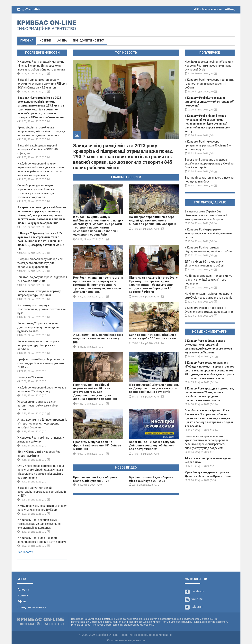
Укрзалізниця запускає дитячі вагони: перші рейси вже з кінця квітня (38, 406)
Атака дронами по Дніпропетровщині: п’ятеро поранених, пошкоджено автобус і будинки (42, 424)
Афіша (62, 41)
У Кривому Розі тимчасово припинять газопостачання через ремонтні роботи (209, 84)
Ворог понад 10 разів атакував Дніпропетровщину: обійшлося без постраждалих (152, 445)
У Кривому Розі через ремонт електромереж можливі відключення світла (209, 233)
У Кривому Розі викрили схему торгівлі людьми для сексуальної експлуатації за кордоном (39, 524)
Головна (27, 41)
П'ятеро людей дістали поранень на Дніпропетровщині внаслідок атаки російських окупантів (154, 388)
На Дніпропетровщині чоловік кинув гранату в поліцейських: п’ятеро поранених (208, 280)
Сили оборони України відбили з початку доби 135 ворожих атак (153, 337)
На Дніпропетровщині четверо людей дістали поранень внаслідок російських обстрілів (153, 220)
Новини (45, 41)
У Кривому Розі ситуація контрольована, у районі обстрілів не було (41, 309)
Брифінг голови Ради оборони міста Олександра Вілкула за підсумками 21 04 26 (41, 363)
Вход (230, 9)
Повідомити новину (88, 41)
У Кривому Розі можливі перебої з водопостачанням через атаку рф (98, 338)
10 (213, 480)
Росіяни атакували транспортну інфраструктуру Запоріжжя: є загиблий (38, 345)
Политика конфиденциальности (126, 640)
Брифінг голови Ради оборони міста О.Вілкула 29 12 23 (151, 479)
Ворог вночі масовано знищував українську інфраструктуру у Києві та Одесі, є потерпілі (209, 163)
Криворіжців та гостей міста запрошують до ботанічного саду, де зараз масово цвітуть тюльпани (41, 131)
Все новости (25, 552)
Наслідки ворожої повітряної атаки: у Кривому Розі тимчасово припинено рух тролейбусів (209, 66)
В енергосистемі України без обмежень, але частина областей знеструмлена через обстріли (206, 215)
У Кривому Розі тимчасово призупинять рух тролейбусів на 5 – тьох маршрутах (208, 145)
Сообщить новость (208, 9)
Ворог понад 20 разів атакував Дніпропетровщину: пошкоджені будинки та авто (38, 327)
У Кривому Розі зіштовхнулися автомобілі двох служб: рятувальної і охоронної (209, 102)
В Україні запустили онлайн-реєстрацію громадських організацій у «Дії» (42, 492)
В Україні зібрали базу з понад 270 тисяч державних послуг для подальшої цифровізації (40, 263)
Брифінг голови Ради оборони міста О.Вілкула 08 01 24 (95, 479)
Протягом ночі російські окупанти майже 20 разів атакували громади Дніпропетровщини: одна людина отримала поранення (95, 392)
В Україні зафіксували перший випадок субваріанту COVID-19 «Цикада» (38, 149)
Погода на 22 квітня (30, 377)
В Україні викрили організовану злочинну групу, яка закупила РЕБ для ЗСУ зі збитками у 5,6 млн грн (42, 84)
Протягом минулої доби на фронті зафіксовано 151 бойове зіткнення (97, 445)
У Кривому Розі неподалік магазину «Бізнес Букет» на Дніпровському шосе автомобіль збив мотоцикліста (41, 66)
